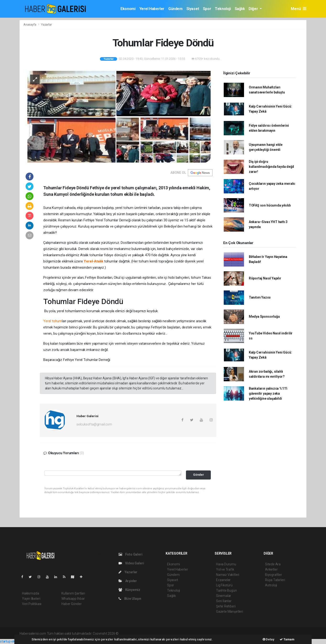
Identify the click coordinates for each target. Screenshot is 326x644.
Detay (269, 639)
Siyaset (193, 9)
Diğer (254, 9)
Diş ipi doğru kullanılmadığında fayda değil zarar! (271, 167)
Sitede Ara (273, 564)
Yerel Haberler (152, 9)
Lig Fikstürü (224, 585)
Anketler (271, 569)
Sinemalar (224, 596)
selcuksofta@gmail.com (94, 424)
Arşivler (128, 581)
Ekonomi (128, 9)
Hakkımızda (31, 593)
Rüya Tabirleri (275, 580)
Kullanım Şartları (73, 593)
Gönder (198, 475)
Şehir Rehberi (226, 606)
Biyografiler (274, 575)
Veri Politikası (32, 604)
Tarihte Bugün (226, 590)
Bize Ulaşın (130, 599)
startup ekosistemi (14, 641)
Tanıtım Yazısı (260, 297)
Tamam (287, 639)
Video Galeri (131, 563)
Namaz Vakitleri (228, 575)
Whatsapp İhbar (73, 599)
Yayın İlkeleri (31, 599)
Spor (207, 9)
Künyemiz (129, 590)
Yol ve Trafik (225, 569)
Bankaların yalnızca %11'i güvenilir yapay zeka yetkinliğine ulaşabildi (268, 393)
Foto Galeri (130, 554)
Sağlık (240, 9)
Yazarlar (46, 25)
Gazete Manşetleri (230, 611)
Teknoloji (223, 9)
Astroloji (271, 585)
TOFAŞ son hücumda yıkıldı (270, 205)
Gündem (175, 9)
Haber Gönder (72, 604)
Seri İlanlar (224, 601)
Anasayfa (30, 25)
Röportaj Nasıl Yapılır (265, 278)
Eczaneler (223, 580)
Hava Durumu (226, 564)
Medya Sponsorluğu (264, 317)
